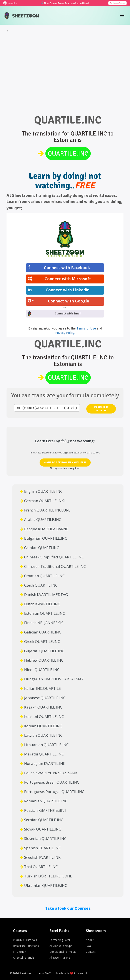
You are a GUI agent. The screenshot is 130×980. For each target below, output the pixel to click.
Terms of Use (87, 328)
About (90, 940)
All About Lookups (61, 946)
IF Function (20, 952)
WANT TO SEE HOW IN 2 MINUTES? (65, 463)
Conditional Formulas (63, 952)
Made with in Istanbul (72, 973)
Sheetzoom (26, 973)
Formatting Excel (60, 940)
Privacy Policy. (65, 333)
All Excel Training (60, 958)
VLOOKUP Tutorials (25, 940)
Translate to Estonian (101, 409)
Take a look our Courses (68, 908)
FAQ (88, 946)
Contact (91, 952)
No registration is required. (65, 468)
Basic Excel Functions (26, 946)
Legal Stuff (44, 973)
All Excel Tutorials (24, 958)
